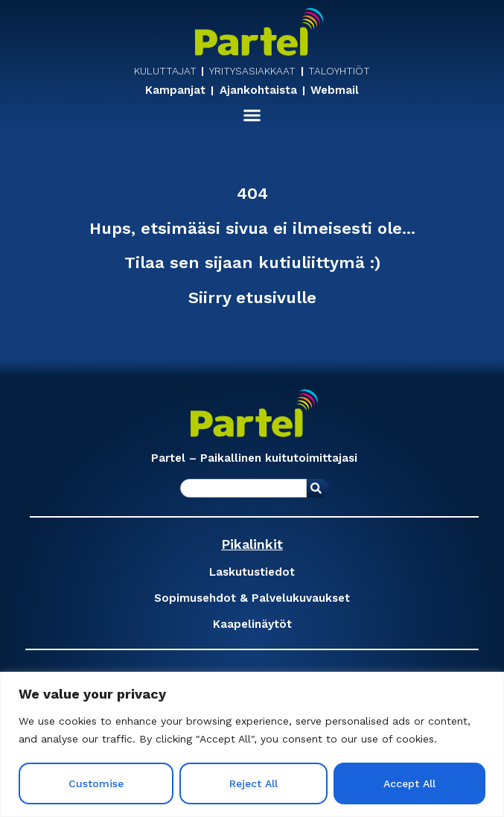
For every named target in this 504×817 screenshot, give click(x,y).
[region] (252, 744)
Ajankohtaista (258, 91)
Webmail (335, 91)
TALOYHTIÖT (339, 71)
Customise (96, 783)
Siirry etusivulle (252, 298)
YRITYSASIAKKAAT (252, 71)
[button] (252, 115)
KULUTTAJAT (165, 71)
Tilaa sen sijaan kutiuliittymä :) (252, 263)
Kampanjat (175, 91)
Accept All (409, 783)
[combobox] (243, 488)
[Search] (318, 488)
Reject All (253, 783)
